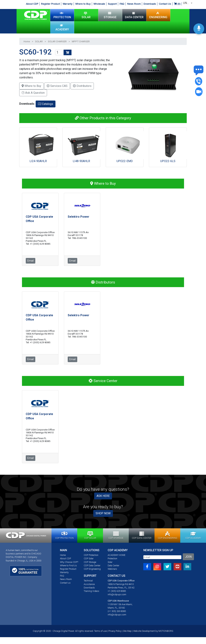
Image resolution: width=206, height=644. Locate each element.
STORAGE (110, 15)
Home (27, 41)
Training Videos (91, 591)
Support (112, 4)
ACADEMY (62, 27)
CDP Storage (90, 562)
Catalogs (46, 104)
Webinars (112, 569)
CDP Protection (91, 555)
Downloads (150, 4)
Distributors (82, 86)
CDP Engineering (92, 569)
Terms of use (100, 631)
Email (31, 261)
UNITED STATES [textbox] (188, 3)
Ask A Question (33, 93)
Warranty (68, 4)
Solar (110, 562)
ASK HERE (103, 496)
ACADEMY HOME (117, 555)
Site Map (127, 631)
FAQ (122, 4)
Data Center (113, 565)
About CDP (32, 4)
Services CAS (57, 86)
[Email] (162, 557)
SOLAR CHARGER (57, 41)
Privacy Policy (115, 631)
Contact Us (165, 4)
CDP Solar (89, 558)
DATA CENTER (134, 15)
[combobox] (187, 3)
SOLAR (86, 15)
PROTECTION (62, 15)
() (177, 4)
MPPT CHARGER (81, 41)
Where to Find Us (68, 565)
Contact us (65, 583)
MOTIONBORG (166, 631)
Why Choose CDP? (69, 562)
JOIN (188, 557)
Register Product (50, 4)
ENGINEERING (158, 15)
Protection (112, 558)
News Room (134, 4)
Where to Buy (83, 4)
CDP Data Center (92, 565)
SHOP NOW (103, 513)
